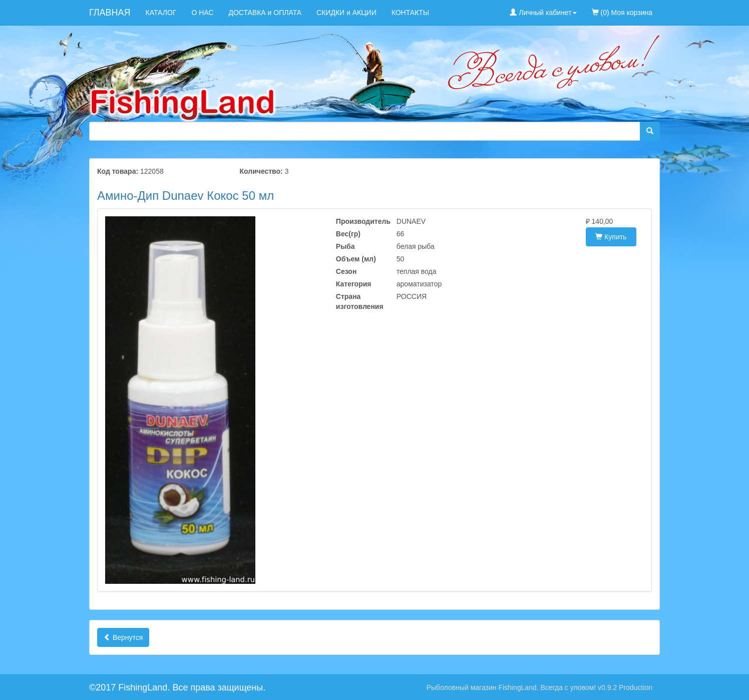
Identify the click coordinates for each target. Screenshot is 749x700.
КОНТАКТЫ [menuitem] (411, 13)
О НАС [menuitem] (202, 13)
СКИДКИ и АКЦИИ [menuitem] (346, 13)
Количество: (261, 171)
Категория (354, 284)
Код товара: (118, 171)
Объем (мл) (356, 259)
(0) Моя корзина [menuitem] (622, 13)
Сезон (346, 271)
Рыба (345, 246)
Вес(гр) (348, 234)
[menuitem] (667, 8)
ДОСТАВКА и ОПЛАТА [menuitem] (265, 13)
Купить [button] (611, 237)
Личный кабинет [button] (543, 13)
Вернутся (123, 637)
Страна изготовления (359, 301)
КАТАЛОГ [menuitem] (161, 13)
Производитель (359, 221)
